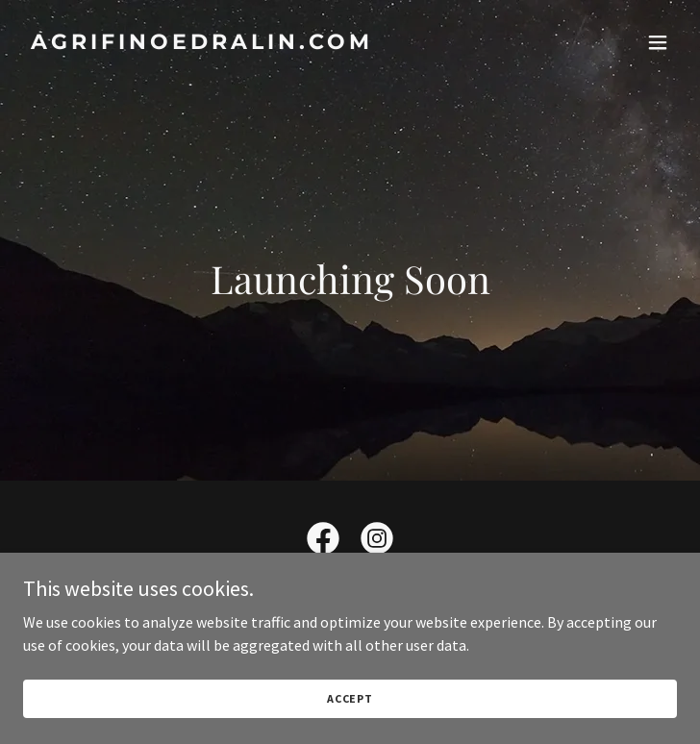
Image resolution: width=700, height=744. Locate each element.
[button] (658, 42)
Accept (350, 698)
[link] (252, 43)
